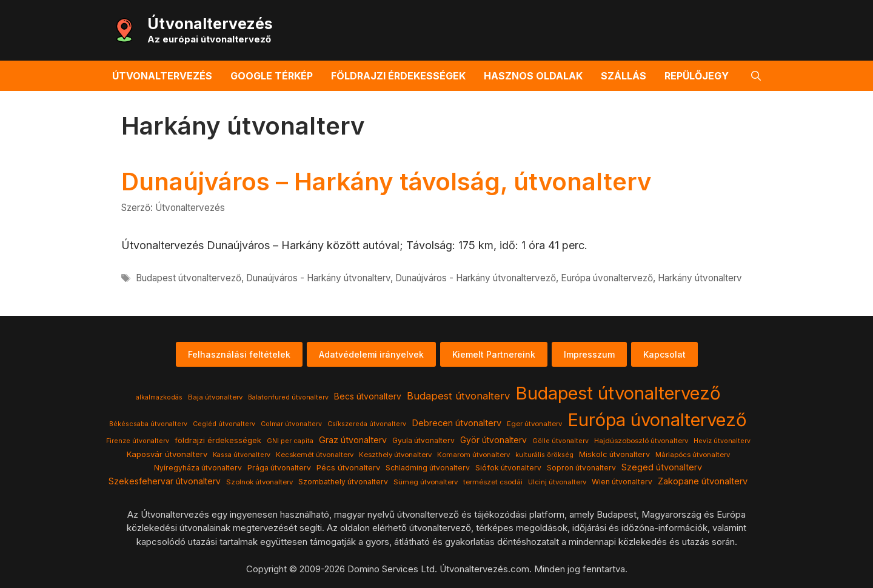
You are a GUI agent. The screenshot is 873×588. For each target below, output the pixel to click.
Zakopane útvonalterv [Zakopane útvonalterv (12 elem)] (703, 481)
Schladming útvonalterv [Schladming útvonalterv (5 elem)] (428, 468)
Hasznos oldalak (533, 76)
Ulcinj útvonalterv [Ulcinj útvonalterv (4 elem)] (557, 482)
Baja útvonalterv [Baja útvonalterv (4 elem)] (215, 397)
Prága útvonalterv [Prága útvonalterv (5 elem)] (279, 468)
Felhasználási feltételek (239, 354)
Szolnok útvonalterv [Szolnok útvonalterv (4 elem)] (259, 482)
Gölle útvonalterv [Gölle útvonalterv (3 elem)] (560, 441)
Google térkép (272, 76)
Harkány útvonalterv (700, 278)
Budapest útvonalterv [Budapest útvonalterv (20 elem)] (458, 396)
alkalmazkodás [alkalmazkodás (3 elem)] (159, 397)
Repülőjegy (697, 76)
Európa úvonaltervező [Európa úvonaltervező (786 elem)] (657, 420)
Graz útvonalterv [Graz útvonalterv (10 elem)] (353, 440)
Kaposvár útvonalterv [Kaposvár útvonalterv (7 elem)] (167, 454)
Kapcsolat (664, 354)
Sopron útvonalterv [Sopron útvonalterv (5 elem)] (581, 468)
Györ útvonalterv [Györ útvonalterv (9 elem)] (493, 440)
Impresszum (589, 354)
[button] (756, 76)
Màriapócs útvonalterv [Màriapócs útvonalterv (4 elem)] (693, 455)
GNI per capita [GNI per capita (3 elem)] (290, 441)
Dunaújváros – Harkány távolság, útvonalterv (386, 182)
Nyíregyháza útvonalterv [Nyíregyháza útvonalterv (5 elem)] (198, 468)
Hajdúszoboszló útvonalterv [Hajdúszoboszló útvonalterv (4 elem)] (641, 441)
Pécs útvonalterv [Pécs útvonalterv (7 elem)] (348, 467)
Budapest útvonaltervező (189, 278)
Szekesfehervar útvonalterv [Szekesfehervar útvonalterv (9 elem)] (165, 481)
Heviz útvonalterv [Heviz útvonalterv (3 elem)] (722, 441)
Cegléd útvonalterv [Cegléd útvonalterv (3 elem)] (224, 424)
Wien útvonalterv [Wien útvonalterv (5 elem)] (622, 482)
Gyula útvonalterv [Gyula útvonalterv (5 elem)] (423, 440)
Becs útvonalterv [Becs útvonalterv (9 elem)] (368, 396)
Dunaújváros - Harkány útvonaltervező (476, 278)
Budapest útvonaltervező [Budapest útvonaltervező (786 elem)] (618, 393)
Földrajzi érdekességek (398, 76)
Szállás (624, 76)
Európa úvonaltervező (607, 278)
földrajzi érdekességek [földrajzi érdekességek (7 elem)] (218, 440)
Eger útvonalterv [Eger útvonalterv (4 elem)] (534, 424)
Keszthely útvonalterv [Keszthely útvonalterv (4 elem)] (395, 455)
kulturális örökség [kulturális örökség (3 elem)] (544, 455)
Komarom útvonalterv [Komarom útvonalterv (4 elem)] (473, 455)
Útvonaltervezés (210, 24)
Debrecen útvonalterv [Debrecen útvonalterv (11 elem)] (457, 423)
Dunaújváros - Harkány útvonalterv (318, 278)
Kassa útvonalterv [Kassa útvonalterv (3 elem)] (242, 455)
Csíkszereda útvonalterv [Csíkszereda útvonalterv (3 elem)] (367, 424)
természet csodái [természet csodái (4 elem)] (493, 482)
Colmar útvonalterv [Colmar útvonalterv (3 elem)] (291, 424)
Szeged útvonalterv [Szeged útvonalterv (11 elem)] (662, 467)
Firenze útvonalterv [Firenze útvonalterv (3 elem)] (138, 441)
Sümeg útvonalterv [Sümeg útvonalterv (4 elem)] (426, 482)
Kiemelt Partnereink (494, 354)
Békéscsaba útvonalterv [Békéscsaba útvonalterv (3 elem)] (148, 424)
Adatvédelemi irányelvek (371, 354)
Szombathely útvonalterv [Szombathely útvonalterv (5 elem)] (343, 482)
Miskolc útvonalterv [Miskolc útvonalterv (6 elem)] (614, 454)
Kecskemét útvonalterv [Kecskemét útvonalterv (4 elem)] (315, 455)
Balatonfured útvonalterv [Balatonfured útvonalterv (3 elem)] (288, 397)
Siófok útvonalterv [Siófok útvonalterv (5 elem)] (508, 468)
